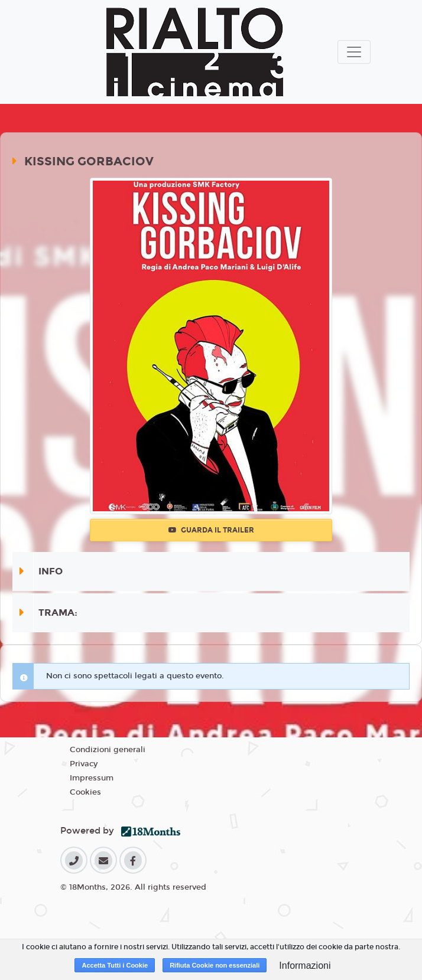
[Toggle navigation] (354, 52)
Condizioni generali (108, 750)
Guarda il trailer (211, 530)
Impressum (92, 778)
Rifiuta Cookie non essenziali (215, 965)
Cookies (85, 792)
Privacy (84, 764)
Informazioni (305, 966)
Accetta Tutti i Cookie (115, 965)
